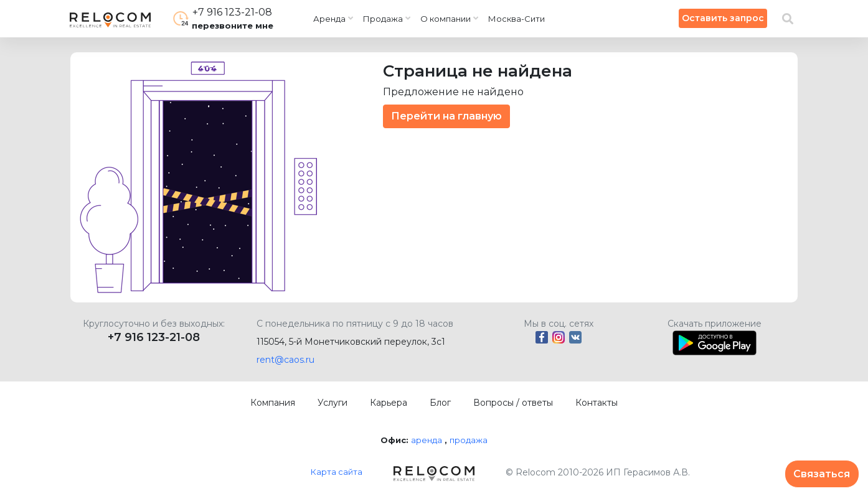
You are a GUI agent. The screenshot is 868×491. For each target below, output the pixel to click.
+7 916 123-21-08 (154, 337)
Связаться (822, 474)
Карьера (389, 403)
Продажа (383, 19)
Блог (440, 403)
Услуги (333, 403)
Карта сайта (337, 472)
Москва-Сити (517, 19)
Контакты (597, 403)
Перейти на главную (446, 116)
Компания (273, 403)
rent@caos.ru (285, 360)
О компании (446, 19)
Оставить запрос (723, 18)
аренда (427, 440)
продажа (469, 440)
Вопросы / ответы (513, 403)
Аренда (329, 19)
